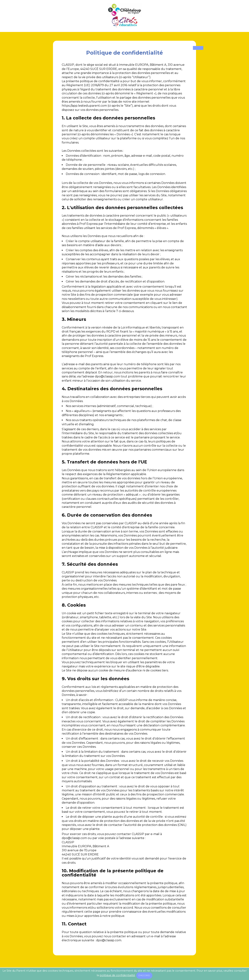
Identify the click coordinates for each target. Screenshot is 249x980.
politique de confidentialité (117, 975)
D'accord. (144, 975)
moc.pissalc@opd (107, 376)
